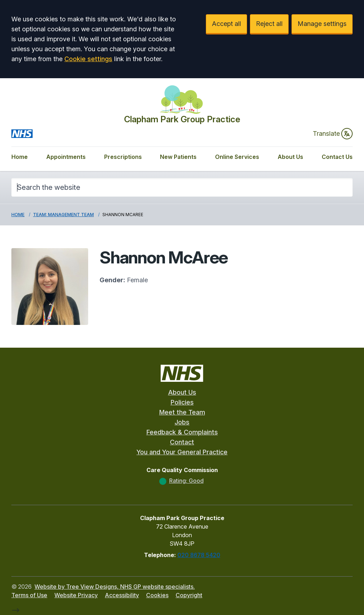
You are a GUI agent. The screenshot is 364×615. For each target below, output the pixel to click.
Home (20, 157)
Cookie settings (88, 59)
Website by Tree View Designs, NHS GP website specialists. (115, 587)
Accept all (226, 24)
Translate (333, 134)
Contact (182, 442)
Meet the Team (182, 412)
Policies (182, 402)
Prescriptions (123, 157)
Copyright (189, 595)
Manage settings (322, 24)
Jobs (182, 422)
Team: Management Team (63, 215)
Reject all (269, 24)
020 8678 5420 (199, 555)
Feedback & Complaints (182, 432)
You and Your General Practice (182, 452)
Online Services (237, 157)
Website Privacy (76, 595)
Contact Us (337, 157)
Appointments (66, 157)
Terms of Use (29, 595)
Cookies (157, 595)
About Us (290, 157)
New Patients (178, 157)
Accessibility (122, 595)
